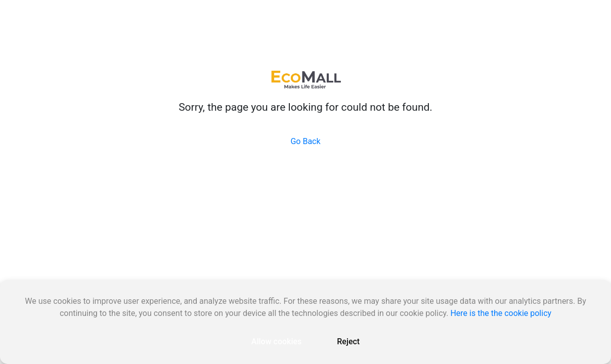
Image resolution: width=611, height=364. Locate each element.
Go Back (305, 141)
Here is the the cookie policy (501, 313)
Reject (348, 342)
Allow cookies (276, 342)
